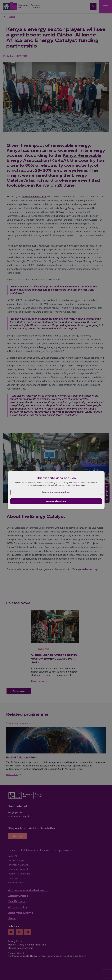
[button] (56, 492)
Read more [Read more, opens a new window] (80, 485)
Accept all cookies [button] (56, 501)
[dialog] (56, 490)
